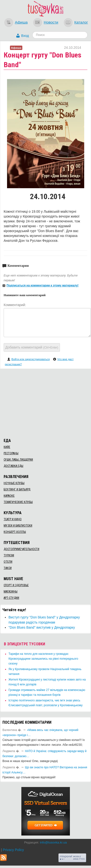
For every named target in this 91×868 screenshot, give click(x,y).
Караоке (9, 496)
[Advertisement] (46, 403)
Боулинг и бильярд (17, 489)
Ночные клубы (14, 483)
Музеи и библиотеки (18, 526)
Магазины (11, 592)
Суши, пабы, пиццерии (18, 460)
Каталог (81, 22)
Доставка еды (13, 466)
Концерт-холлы (15, 532)
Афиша (21, 22)
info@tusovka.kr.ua (53, 842)
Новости (51, 22)
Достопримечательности (21, 549)
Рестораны (11, 453)
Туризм (9, 555)
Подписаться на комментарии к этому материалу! (43, 285)
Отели (8, 562)
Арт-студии (11, 598)
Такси (8, 568)
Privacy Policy (13, 850)
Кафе (7, 447)
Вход (25, 36)
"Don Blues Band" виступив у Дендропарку (42, 627)
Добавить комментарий (32, 347)
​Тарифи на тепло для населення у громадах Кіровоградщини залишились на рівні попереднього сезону (43, 659)
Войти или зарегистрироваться (31, 359)
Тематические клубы (18, 502)
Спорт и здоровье (16, 585)
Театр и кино (13, 519)
